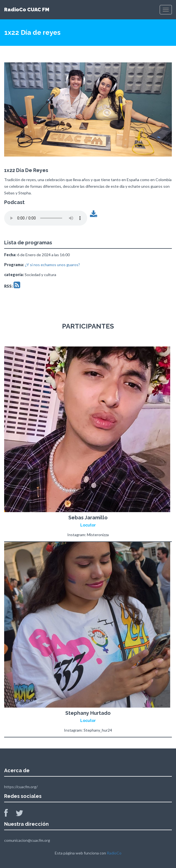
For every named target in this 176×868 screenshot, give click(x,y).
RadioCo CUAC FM (27, 10)
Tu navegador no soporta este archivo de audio (46, 218)
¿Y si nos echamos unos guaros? (52, 265)
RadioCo (114, 853)
